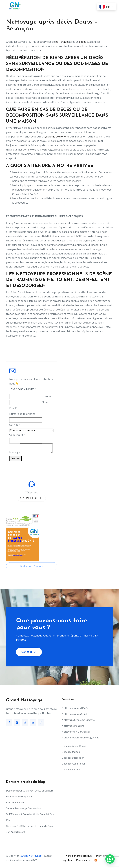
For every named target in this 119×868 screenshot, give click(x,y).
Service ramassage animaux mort (24, 808)
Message (15, 452)
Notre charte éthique (79, 856)
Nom (45, 402)
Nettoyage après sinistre (75, 714)
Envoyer (15, 458)
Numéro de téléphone (22, 414)
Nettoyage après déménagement (80, 738)
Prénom (47, 396)
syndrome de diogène (56, 137)
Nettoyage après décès (75, 708)
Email (13, 408)
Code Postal (17, 435)
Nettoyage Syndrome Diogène (78, 720)
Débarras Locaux (71, 770)
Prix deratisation (15, 803)
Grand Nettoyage (31, 856)
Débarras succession (73, 758)
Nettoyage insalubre (73, 726)
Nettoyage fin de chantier (76, 732)
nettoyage (62, 42)
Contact (29, 652)
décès (83, 42)
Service (15, 425)
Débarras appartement (74, 764)
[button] (110, 859)
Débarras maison (71, 752)
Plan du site (83, 860)
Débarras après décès (74, 746)
